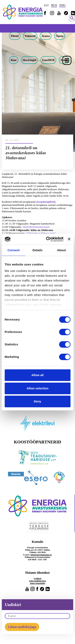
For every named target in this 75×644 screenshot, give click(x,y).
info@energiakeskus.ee (41, 555)
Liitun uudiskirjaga (22, 627)
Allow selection (37, 388)
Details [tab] (38, 250)
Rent (14, 60)
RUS (54, 5)
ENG (62, 5)
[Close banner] (69, 239)
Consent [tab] (13, 250)
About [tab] (61, 250)
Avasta (46, 36)
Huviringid (29, 60)
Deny (37, 401)
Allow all (37, 375)
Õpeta (60, 36)
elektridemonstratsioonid (36, 227)
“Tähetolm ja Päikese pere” (41, 233)
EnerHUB (48, 60)
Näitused (30, 36)
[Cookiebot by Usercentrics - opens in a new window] (47, 239)
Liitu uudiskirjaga (37, 581)
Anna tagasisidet (37, 583)
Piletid (15, 36)
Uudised (38, 578)
